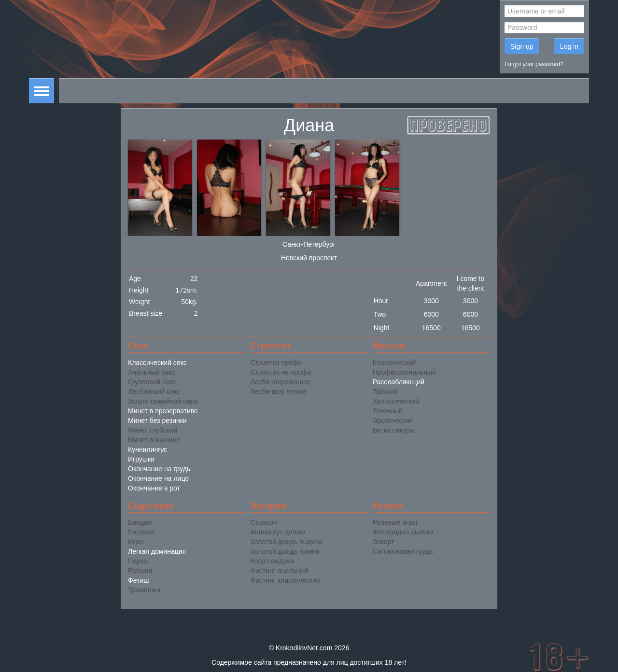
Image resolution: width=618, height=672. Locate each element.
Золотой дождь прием (285, 551)
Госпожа (141, 532)
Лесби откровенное (280, 382)
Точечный (388, 411)
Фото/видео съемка (403, 532)
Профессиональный (404, 372)
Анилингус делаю (277, 532)
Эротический (393, 420)
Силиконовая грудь (403, 551)
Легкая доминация (157, 551)
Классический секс (157, 363)
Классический (394, 363)
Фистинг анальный (279, 571)
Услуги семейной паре (163, 401)
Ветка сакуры (394, 430)
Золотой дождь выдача (286, 542)
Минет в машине (154, 440)
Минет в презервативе (163, 411)
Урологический (396, 401)
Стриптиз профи (276, 363)
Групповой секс (152, 382)
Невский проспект (309, 258)
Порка (138, 561)
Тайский (385, 392)
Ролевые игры (395, 522)
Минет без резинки (157, 420)
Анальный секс (152, 372)
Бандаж (140, 522)
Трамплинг (145, 590)
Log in (569, 46)
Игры (136, 542)
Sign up (522, 46)
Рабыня (140, 571)
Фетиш (138, 580)
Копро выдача (272, 561)
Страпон (263, 522)
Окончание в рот (154, 488)
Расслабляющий (399, 382)
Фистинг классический (285, 580)
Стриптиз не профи (281, 372)
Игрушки (141, 459)
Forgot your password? (534, 64)
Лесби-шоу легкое (278, 392)
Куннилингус (147, 449)
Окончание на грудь (159, 469)
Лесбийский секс (154, 392)
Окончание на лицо (158, 478)
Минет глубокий (153, 430)
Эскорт (384, 542)
